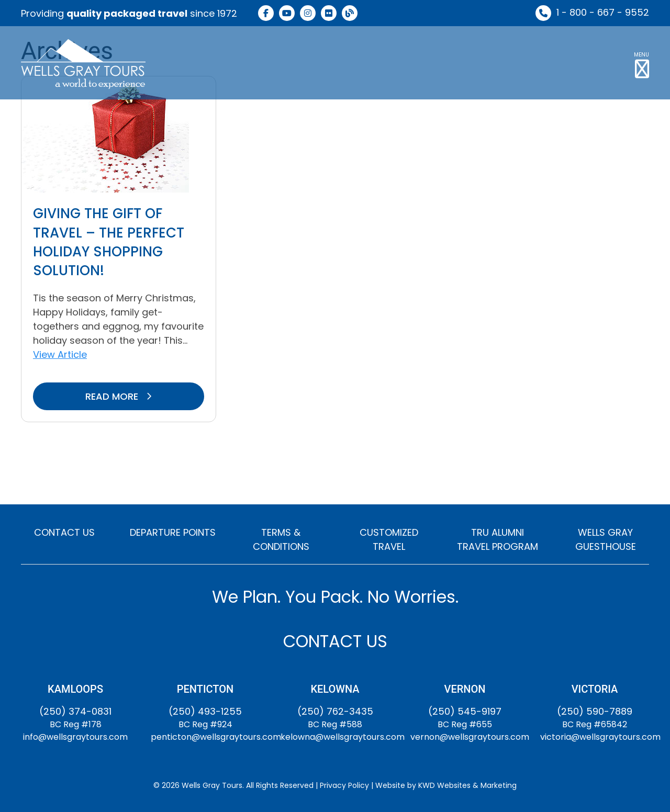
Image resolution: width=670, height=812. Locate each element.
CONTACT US (64, 532)
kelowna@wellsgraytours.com (343, 737)
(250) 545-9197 (465, 711)
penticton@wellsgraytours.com (216, 737)
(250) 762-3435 (335, 711)
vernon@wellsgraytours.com (470, 737)
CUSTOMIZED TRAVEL (389, 539)
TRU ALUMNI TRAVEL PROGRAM (498, 539)
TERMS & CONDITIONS (281, 539)
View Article (60, 354)
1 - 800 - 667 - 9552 (603, 12)
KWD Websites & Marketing (467, 785)
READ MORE (119, 396)
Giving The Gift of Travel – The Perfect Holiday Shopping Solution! (109, 242)
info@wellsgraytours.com (75, 737)
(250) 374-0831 (75, 711)
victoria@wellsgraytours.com (600, 737)
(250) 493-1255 (205, 711)
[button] (641, 63)
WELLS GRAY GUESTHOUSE (606, 539)
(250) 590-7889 (595, 711)
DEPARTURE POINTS (173, 532)
